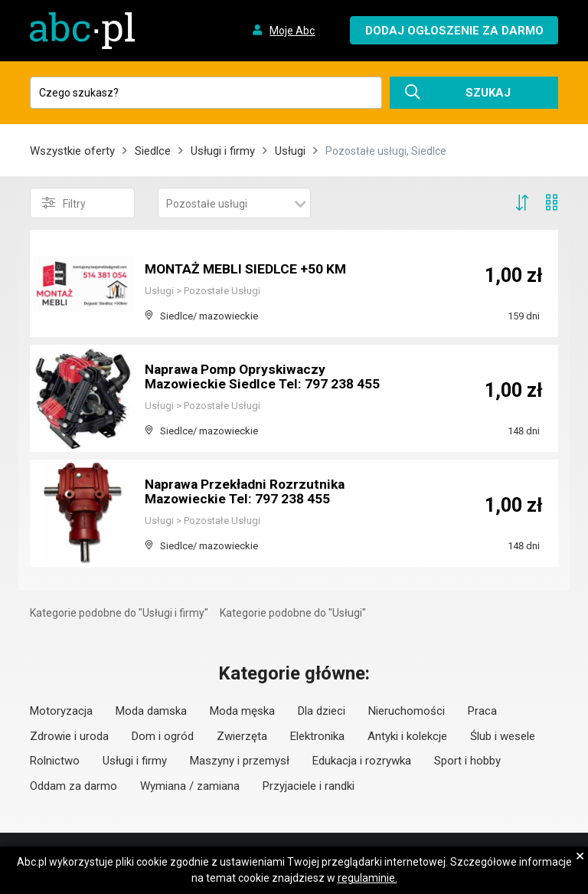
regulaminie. (367, 878)
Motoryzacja (61, 711)
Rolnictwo (55, 761)
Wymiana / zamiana (190, 786)
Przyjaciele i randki (309, 786)
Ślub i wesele (503, 736)
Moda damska (151, 711)
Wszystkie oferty (72, 151)
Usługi (290, 151)
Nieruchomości (407, 711)
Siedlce (153, 151)
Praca (482, 711)
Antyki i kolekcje (407, 736)
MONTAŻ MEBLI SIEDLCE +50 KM (248, 269)
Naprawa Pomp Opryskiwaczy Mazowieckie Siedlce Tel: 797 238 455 (252, 370)
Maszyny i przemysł (240, 761)
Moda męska (242, 711)
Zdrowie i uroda (69, 736)
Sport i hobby (467, 761)
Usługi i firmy (223, 151)
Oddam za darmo (73, 786)
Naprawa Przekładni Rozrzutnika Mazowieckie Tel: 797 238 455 (249, 492)
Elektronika (317, 736)
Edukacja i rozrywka (362, 761)
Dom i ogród (163, 736)
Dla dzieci (322, 711)
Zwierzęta (242, 736)
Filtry (64, 203)
